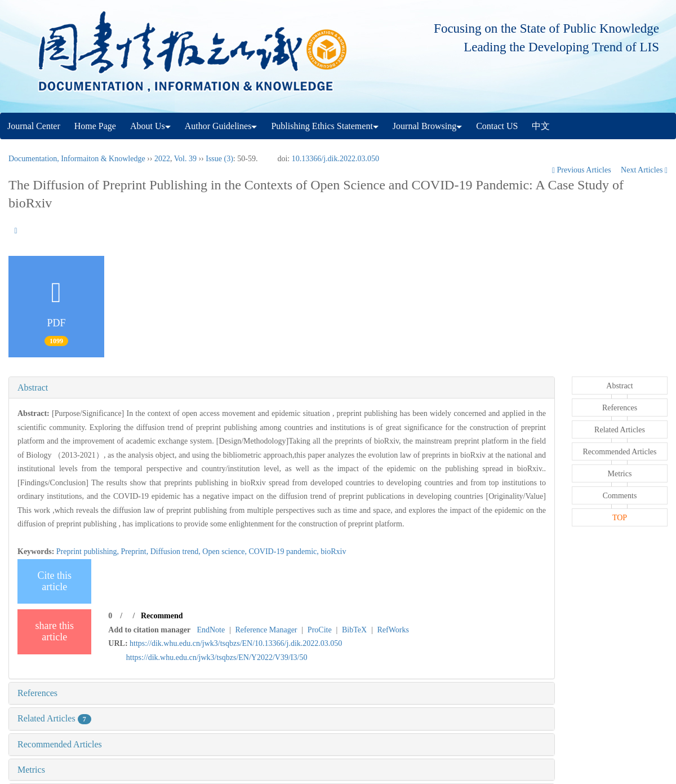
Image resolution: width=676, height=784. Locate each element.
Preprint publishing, (89, 552)
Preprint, (136, 552)
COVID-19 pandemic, (284, 552)
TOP (620, 518)
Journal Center (34, 126)
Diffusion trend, (177, 552)
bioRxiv (333, 552)
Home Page (95, 126)
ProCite (320, 630)
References (37, 693)
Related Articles (54, 718)
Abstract (33, 387)
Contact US (497, 126)
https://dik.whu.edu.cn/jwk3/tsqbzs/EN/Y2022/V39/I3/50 (217, 657)
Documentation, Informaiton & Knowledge (77, 159)
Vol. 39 (185, 159)
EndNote (211, 630)
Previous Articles (582, 170)
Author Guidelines (221, 126)
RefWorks (393, 630)
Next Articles (644, 170)
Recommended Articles (60, 744)
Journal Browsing (427, 126)
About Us (150, 126)
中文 (541, 126)
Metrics (31, 770)
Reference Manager (266, 630)
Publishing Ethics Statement (324, 126)
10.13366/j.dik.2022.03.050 (335, 159)
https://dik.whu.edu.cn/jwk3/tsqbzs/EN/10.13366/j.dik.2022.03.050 (236, 643)
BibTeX (354, 630)
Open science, (225, 552)
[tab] (282, 388)
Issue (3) (219, 159)
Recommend (162, 616)
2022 (162, 159)
